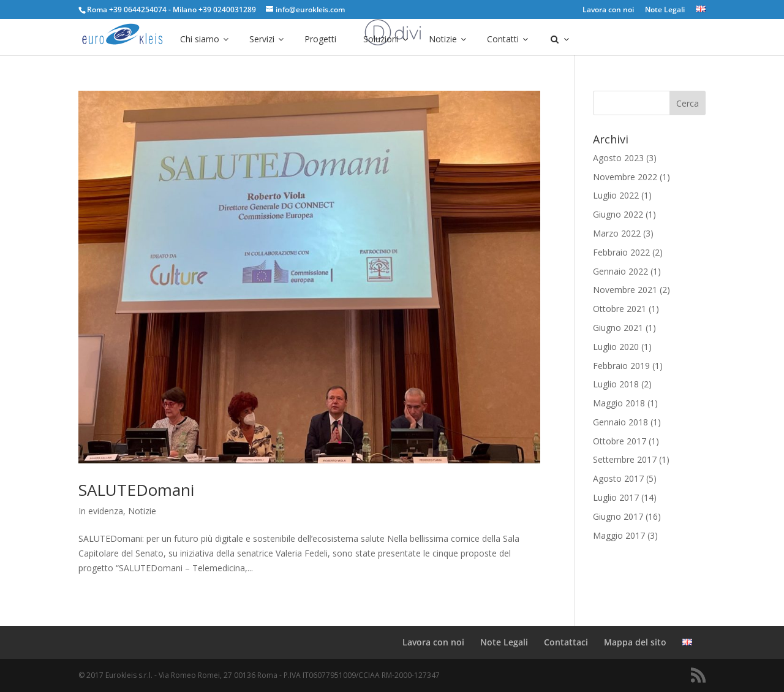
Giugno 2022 (618, 214)
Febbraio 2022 (621, 252)
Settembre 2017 (625, 459)
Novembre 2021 (625, 290)
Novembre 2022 (625, 177)
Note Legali (665, 10)
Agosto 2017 (618, 478)
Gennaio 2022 (620, 271)
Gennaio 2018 (620, 422)
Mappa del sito (635, 642)
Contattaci (566, 642)
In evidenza (101, 511)
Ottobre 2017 (620, 441)
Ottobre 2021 (620, 309)
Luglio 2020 (616, 347)
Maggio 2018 (619, 403)
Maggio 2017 (619, 535)
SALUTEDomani (136, 490)
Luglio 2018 (616, 384)
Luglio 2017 (616, 497)
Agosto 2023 (618, 158)
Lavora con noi (608, 10)
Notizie (142, 511)
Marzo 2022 (617, 233)
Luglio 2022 (616, 195)
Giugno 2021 (618, 328)
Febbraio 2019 (621, 366)
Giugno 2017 (618, 516)
